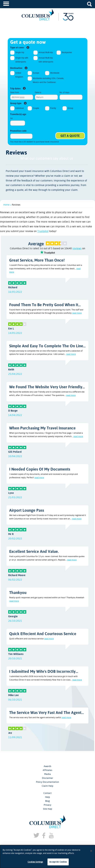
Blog (47, 801)
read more (77, 313)
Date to (38, 92)
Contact (47, 793)
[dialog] (47, 857)
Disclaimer (47, 778)
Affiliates (47, 770)
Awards (47, 766)
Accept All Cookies (58, 862)
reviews (77, 248)
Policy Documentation (47, 782)
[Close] (91, 851)
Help (47, 797)
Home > (7, 205)
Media (47, 774)
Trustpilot (43, 231)
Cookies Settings (35, 862)
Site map (48, 809)
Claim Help (47, 786)
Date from (15, 92)
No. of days (64, 92)
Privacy (47, 805)
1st (11, 118)
